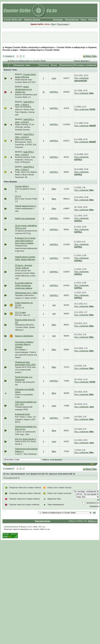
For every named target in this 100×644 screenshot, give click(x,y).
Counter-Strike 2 (22, 186)
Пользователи (72, 20)
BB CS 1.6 (19, 308)
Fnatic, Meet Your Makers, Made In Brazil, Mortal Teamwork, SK (26, 175)
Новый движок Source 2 (26, 206)
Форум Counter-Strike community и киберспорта (30, 47)
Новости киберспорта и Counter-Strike (40, 50)
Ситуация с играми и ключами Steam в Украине (24, 344)
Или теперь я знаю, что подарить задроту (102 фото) (25, 419)
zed (54, 305)
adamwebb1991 (81, 81)
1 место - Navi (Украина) (26, 454)
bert (54, 336)
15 (44, 92)
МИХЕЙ (93, 126)
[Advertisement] (50, 37)
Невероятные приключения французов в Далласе (26, 248)
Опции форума (81, 61)
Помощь (92, 20)
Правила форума (32, 20)
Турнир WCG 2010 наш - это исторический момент (26, 370)
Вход (54, 24)
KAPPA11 (54, 92)
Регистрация (63, 24)
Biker (92, 93)
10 (44, 418)
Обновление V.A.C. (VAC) (26, 293)
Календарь (58, 20)
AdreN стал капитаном (25, 218)
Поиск (84, 20)
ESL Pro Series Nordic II (25, 439)
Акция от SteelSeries (24, 336)
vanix (54, 78)
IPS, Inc (42, 527)
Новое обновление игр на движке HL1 (23, 89)
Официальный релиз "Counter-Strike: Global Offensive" (25, 327)
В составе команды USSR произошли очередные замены (24, 285)
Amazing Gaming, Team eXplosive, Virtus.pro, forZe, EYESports (25, 160)
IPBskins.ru (92, 521)
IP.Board (22, 527)
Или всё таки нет (22, 315)
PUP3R (92, 109)
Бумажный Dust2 (22, 414)
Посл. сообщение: (82, 78)
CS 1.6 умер (20, 312)
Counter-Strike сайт (13, 20)
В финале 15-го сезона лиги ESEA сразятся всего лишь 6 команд (25, 241)
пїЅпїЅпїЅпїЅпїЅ (11, 527)
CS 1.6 (18, 196)
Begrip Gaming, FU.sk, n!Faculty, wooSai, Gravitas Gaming (25, 127)
